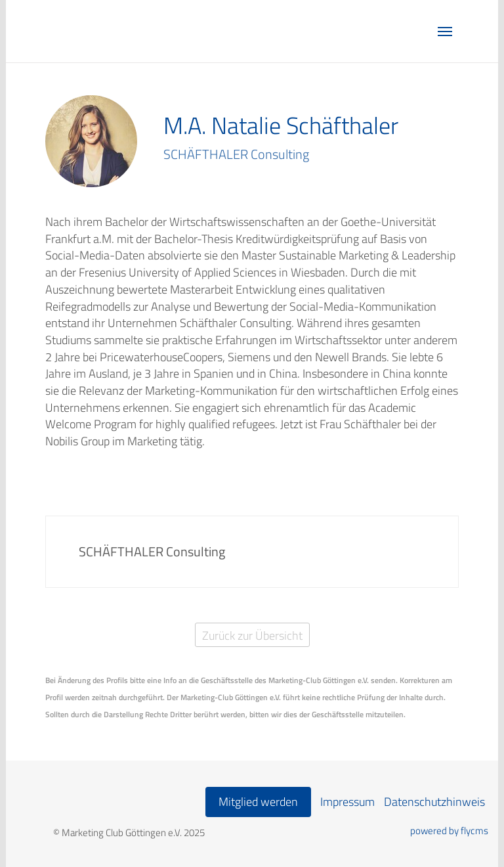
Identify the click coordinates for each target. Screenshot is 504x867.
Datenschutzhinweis (434, 802)
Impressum (347, 802)
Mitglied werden (258, 802)
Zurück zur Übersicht (252, 635)
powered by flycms (449, 831)
